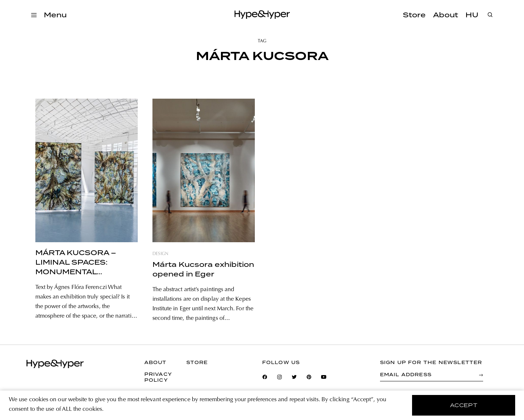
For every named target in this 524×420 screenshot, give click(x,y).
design (161, 254)
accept (464, 405)
